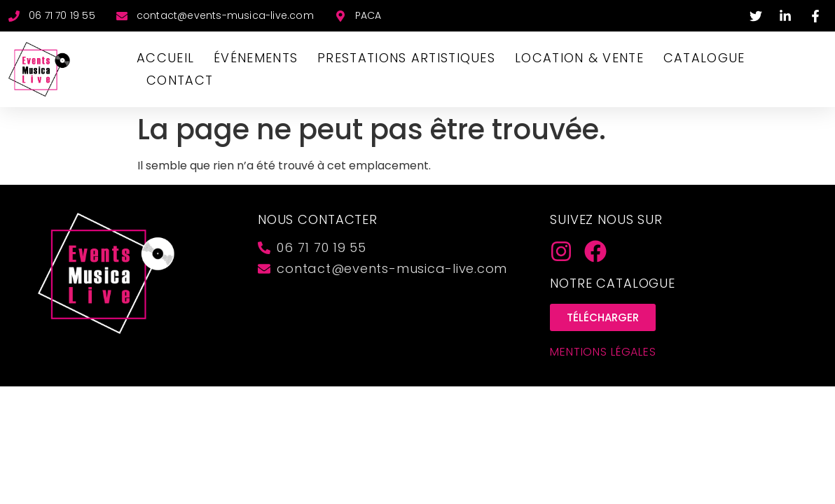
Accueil (165, 58)
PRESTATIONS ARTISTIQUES (406, 58)
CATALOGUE (704, 58)
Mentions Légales (603, 352)
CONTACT (180, 80)
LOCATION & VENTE (579, 58)
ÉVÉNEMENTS (256, 58)
